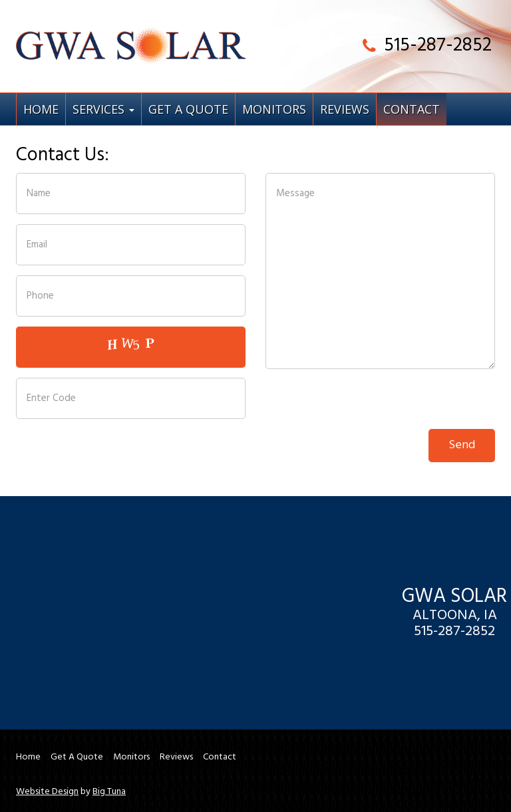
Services (103, 109)
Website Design (47, 792)
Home (41, 109)
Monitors (274, 109)
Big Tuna (109, 792)
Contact (412, 109)
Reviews (345, 109)
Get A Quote (188, 109)
